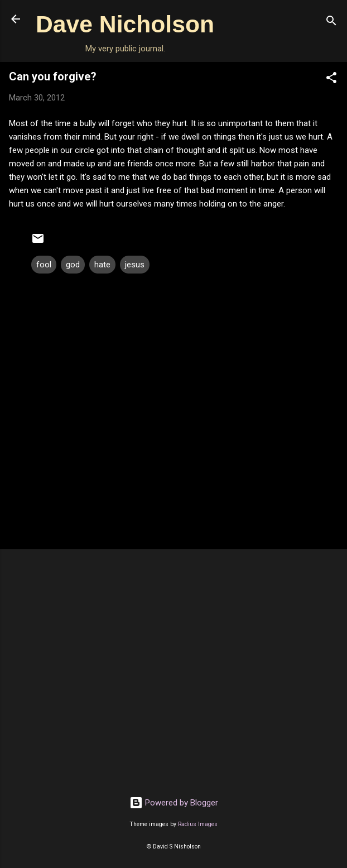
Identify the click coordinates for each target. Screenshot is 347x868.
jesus (135, 265)
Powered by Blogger (174, 803)
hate (102, 265)
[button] (331, 80)
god (73, 265)
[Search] (331, 23)
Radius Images (198, 824)
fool (44, 265)
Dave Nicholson (125, 24)
